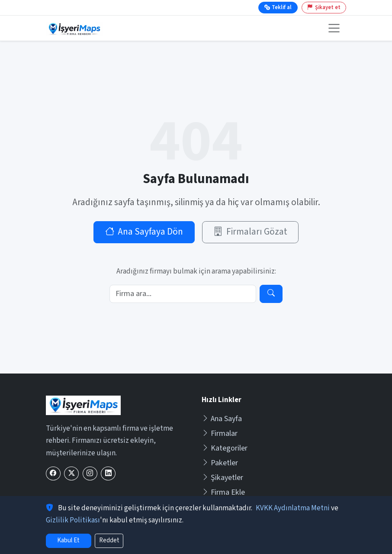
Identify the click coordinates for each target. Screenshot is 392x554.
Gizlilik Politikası (73, 520)
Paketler (220, 463)
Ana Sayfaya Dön (144, 232)
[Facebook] (53, 474)
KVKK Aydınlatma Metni (293, 508)
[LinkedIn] (108, 474)
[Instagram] (90, 474)
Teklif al (278, 7)
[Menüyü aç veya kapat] (334, 28)
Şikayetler (222, 478)
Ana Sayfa (222, 419)
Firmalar (220, 433)
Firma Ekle (223, 492)
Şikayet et (324, 7)
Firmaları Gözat (250, 232)
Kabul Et (68, 540)
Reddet (109, 540)
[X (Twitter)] (71, 474)
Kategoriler (225, 448)
